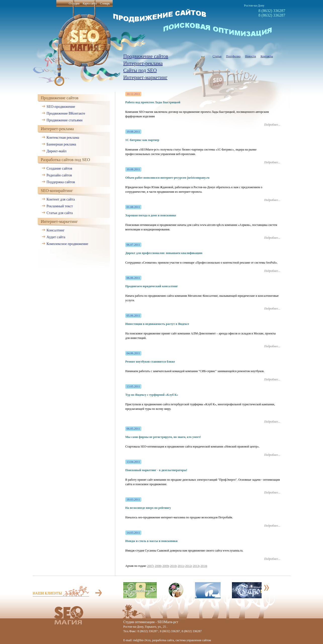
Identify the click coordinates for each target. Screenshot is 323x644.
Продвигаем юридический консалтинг (152, 286)
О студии (74, 3)
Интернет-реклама (143, 63)
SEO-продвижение (61, 107)
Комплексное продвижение (67, 244)
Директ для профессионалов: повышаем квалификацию (164, 253)
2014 (204, 566)
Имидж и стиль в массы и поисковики (151, 541)
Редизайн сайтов (59, 175)
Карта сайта (89, 3)
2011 (181, 566)
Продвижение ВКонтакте (66, 113)
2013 (196, 566)
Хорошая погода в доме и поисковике (151, 215)
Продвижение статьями (65, 120)
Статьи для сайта (60, 213)
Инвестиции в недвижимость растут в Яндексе (157, 324)
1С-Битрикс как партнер (142, 140)
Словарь (105, 3)
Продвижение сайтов (146, 56)
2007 (150, 566)
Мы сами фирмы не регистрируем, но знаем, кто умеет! (163, 437)
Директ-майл (56, 151)
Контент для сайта (61, 199)
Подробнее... (272, 125)
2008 (158, 566)
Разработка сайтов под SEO (65, 160)
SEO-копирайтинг (57, 191)
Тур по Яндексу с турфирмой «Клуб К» (152, 395)
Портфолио (233, 56)
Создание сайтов (59, 168)
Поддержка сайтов (61, 182)
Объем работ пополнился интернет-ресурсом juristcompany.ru (167, 178)
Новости (251, 56)
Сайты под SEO (140, 70)
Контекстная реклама (63, 137)
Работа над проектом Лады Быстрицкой (153, 102)
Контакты (267, 56)
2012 (188, 566)
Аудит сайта (56, 237)
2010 (173, 566)
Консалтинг (56, 230)
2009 (166, 566)
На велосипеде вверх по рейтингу (148, 508)
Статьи (217, 56)
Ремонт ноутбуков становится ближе (150, 362)
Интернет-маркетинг (145, 77)
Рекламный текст (60, 206)
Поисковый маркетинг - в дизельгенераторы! (156, 470)
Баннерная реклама (61, 144)
